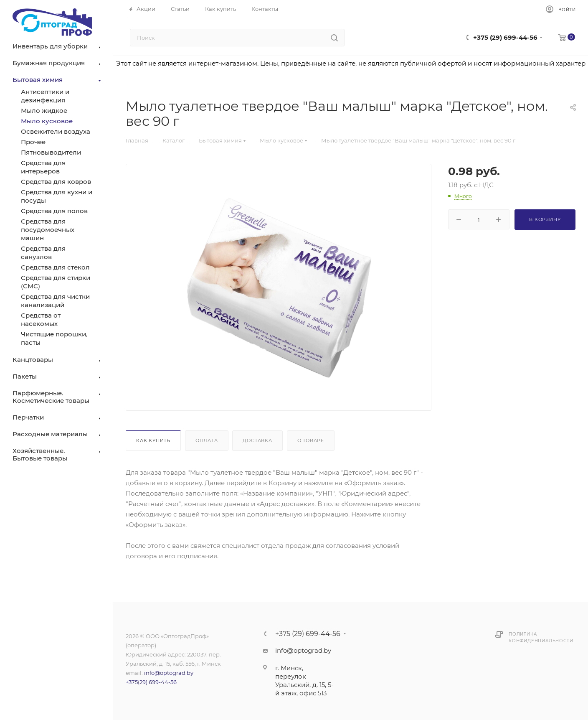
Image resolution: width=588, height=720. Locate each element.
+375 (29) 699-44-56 (505, 37)
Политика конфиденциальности (541, 637)
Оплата (207, 440)
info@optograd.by (169, 673)
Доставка (257, 440)
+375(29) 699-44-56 (151, 682)
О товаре (311, 440)
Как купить (153, 440)
